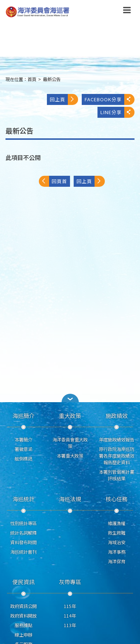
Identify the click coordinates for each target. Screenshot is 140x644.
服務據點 (23, 625)
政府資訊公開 (23, 606)
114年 (70, 616)
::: (1, 82)
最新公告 (52, 79)
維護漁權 (117, 523)
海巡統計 (23, 499)
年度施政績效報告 (117, 440)
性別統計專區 (23, 523)
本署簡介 (23, 440)
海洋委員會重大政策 (70, 443)
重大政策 (70, 415)
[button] (70, 398)
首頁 (32, 79)
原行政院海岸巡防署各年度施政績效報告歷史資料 (117, 456)
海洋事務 (117, 552)
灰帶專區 (70, 582)
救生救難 (117, 533)
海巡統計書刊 (23, 552)
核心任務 (117, 499)
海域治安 (117, 542)
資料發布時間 (23, 542)
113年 (70, 625)
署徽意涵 (23, 449)
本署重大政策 (70, 456)
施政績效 (117, 415)
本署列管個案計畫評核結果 (117, 475)
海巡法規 (70, 499)
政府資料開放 (23, 616)
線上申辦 (23, 635)
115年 (70, 606)
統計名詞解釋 (23, 533)
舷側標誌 (23, 459)
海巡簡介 (23, 415)
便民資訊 (23, 582)
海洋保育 (117, 561)
